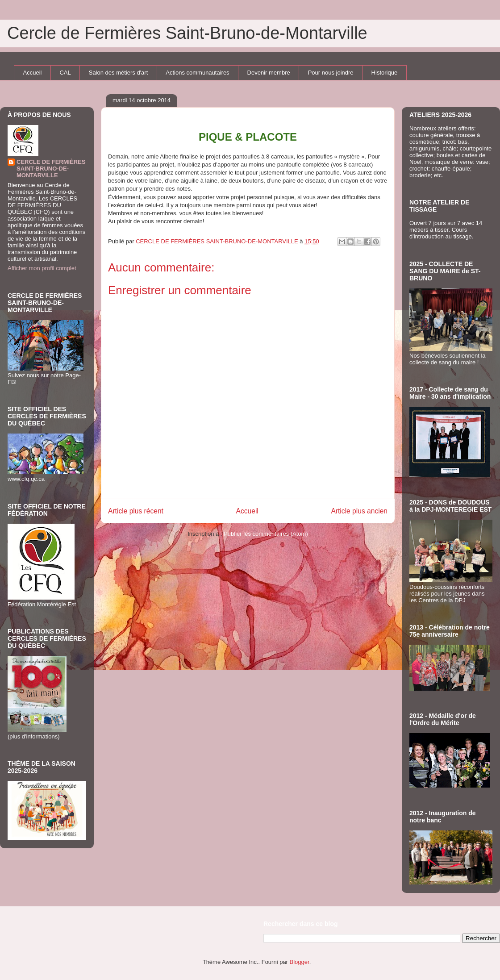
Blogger (300, 962)
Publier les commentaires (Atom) (266, 534)
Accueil (33, 73)
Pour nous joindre (331, 73)
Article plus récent (136, 511)
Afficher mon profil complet (42, 268)
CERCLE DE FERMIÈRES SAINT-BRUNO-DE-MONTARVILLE (51, 169)
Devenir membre (269, 73)
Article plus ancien (359, 511)
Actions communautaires (197, 73)
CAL (65, 73)
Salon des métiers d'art (119, 73)
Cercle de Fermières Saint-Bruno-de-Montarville (187, 33)
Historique (385, 73)
